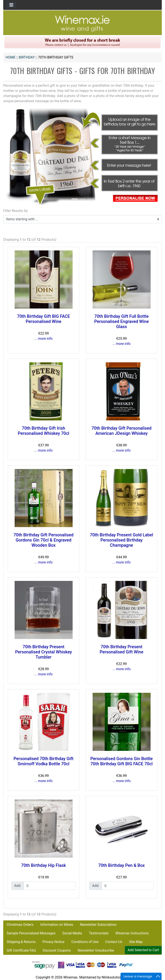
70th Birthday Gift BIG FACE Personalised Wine (43, 319)
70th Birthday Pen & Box (121, 865)
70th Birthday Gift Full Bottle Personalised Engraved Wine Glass (122, 321)
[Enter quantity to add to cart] (50, 886)
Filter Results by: (16, 211)
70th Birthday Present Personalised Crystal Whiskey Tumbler (43, 652)
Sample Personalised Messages (31, 933)
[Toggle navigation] (11, 5)
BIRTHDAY (27, 57)
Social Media (72, 933)
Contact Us (114, 942)
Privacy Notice (53, 942)
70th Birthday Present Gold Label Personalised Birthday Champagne (121, 540)
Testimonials (99, 933)
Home (10, 57)
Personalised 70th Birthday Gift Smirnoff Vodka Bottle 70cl (44, 761)
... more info (44, 339)
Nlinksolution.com (115, 977)
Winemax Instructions (132, 933)
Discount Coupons (57, 950)
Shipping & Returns (21, 942)
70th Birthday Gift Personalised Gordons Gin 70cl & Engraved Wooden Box (44, 540)
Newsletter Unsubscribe (96, 950)
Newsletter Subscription (98, 925)
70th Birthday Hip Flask (43, 865)
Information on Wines (57, 925)
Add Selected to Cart (143, 950)
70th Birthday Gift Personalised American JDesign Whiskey (121, 431)
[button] (15, 156)
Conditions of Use (85, 942)
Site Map (136, 942)
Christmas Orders (20, 925)
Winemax (70, 977)
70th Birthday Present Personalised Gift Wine (121, 649)
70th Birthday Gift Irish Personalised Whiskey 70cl (44, 431)
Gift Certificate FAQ (21, 950)
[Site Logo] (82, 23)
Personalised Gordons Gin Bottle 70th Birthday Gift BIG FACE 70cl (121, 761)
